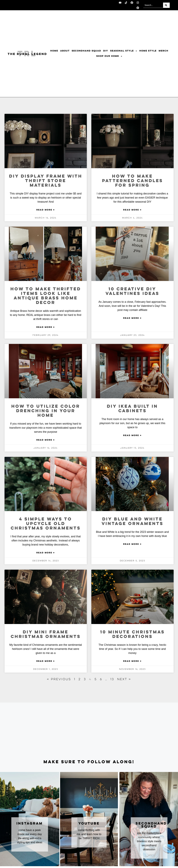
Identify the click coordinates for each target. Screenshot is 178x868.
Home (54, 51)
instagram (30, 824)
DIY (106, 51)
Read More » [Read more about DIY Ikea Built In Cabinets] (132, 436)
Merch (164, 51)
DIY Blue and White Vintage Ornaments (132, 522)
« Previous (59, 679)
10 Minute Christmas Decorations (132, 635)
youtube (89, 824)
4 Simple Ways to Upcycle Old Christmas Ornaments (46, 524)
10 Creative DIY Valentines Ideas (132, 291)
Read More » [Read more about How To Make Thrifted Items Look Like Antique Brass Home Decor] (46, 327)
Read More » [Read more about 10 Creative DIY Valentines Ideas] (132, 318)
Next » (124, 679)
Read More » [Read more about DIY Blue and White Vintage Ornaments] (132, 544)
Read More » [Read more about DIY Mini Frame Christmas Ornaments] (46, 661)
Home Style (148, 51)
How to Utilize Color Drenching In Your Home (46, 411)
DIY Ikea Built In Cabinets (132, 409)
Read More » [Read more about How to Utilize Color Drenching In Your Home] (46, 440)
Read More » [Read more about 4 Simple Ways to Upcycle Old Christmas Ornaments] (46, 553)
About (65, 51)
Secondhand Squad (86, 51)
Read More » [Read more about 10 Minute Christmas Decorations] (132, 661)
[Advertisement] (89, 731)
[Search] (166, 5)
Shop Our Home (109, 56)
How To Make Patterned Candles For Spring (132, 181)
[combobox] (153, 5)
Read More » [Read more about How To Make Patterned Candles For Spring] (132, 210)
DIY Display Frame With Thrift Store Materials (46, 181)
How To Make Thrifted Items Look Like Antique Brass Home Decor (46, 296)
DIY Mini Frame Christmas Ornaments (46, 635)
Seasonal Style (124, 51)
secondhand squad (151, 825)
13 (112, 679)
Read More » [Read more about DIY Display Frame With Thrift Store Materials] (46, 210)
